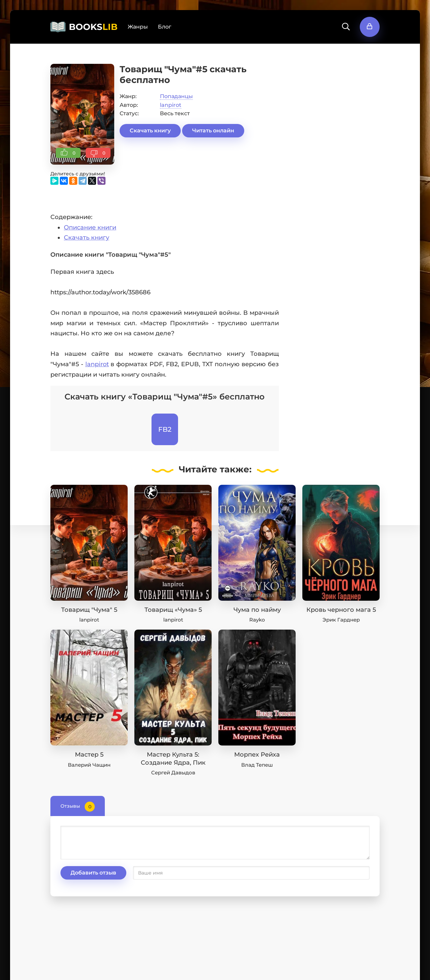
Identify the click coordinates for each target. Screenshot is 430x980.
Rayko (257, 620)
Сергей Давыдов (173, 773)
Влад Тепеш (257, 765)
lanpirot (171, 105)
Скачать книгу (150, 131)
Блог (165, 27)
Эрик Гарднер (341, 620)
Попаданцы (176, 96)
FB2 (165, 429)
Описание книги (90, 227)
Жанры (138, 27)
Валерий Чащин (89, 765)
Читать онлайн (213, 131)
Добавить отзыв (93, 873)
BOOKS (93, 27)
